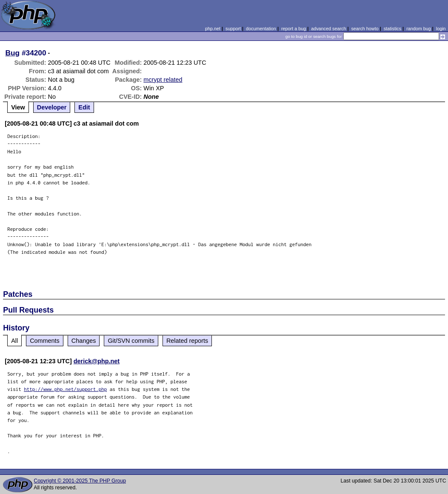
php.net (213, 29)
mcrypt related (163, 80)
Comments (45, 341)
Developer (52, 107)
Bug (13, 53)
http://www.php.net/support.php (65, 389)
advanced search (328, 29)
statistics (392, 29)
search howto (365, 29)
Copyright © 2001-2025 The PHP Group (80, 481)
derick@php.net (97, 361)
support (233, 29)
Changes (84, 341)
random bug (419, 29)
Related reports (187, 341)
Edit (84, 107)
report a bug (294, 29)
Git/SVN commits (131, 341)
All (14, 341)
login (441, 29)
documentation (261, 29)
